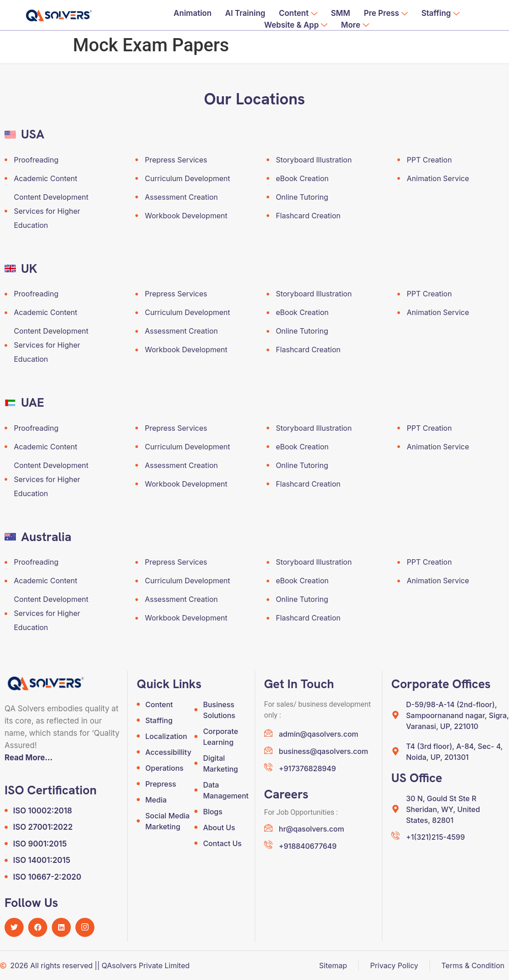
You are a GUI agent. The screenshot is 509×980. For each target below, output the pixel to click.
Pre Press (386, 14)
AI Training (245, 13)
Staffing (440, 14)
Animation (193, 13)
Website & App (296, 25)
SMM (341, 13)
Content (298, 14)
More (355, 25)
